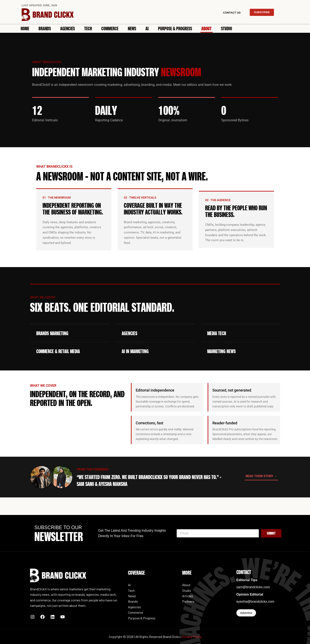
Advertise (246, 613)
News (132, 28)
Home (25, 28)
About (206, 28)
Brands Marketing (52, 333)
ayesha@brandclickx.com (255, 602)
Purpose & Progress (175, 28)
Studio (227, 28)
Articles (188, 596)
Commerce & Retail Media (58, 351)
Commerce (110, 28)
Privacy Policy (192, 637)
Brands (45, 28)
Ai (147, 28)
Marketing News (222, 351)
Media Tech (217, 333)
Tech (88, 28)
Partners (188, 601)
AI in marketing (135, 351)
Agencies (68, 28)
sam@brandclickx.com (253, 587)
